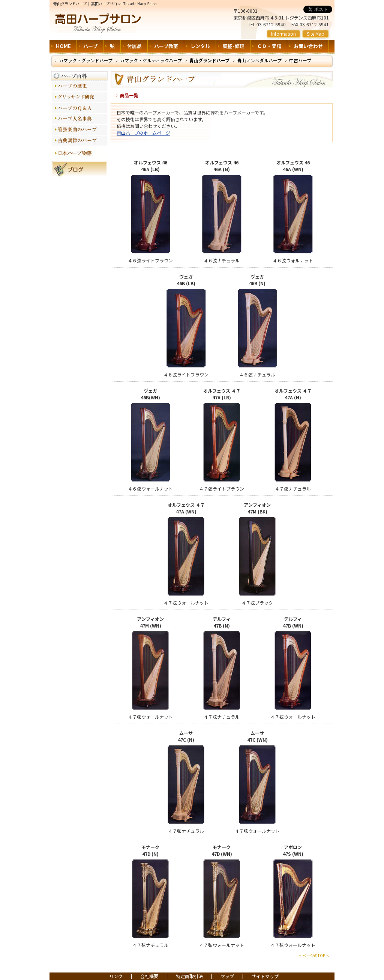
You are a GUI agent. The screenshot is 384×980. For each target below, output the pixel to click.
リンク (116, 976)
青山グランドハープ (209, 60)
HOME (63, 46)
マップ (227, 976)
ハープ (90, 46)
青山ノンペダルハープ (259, 60)
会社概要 (149, 976)
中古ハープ (300, 60)
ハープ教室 (166, 46)
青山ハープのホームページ (143, 133)
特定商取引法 (189, 976)
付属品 (134, 46)
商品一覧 (129, 95)
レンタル (200, 46)
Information (283, 34)
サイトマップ (265, 976)
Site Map (316, 34)
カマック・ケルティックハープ (151, 60)
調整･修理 (233, 46)
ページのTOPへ (316, 955)
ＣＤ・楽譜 (269, 46)
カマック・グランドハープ (86, 60)
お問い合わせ (308, 46)
